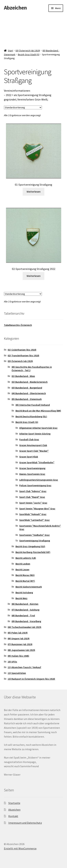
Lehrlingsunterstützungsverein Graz (39, 480)
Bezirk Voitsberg (24, 593)
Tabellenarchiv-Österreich (18, 325)
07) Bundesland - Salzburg (25, 610)
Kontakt (13, 816)
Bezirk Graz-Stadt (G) (29, 54)
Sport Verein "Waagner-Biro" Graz (37, 509)
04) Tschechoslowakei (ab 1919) (24, 627)
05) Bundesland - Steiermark (27, 399)
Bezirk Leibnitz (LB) (26, 558)
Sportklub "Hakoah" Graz (33, 514)
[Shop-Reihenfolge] (23, 107)
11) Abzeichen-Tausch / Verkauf (24, 667)
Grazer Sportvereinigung (32, 468)
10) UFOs (12, 662)
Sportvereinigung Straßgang (35, 541)
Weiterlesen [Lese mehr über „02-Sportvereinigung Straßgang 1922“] (34, 276)
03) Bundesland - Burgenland (27, 388)
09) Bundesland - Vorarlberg (26, 621)
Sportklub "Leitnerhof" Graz (34, 520)
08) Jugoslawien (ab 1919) (21, 650)
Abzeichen (15, 8)
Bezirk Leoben (23, 564)
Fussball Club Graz (29, 439)
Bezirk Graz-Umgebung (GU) (30, 546)
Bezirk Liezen (22, 570)
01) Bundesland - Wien (23, 376)
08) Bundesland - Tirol (23, 616)
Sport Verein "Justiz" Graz (33, 503)
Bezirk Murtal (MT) (25, 581)
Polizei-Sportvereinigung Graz (35, 485)
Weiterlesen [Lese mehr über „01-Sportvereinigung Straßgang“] (34, 192)
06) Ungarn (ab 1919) (19, 638)
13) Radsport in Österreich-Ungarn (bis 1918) (31, 679)
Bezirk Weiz (21, 598)
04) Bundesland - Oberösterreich (29, 393)
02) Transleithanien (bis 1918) (23, 356)
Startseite (14, 803)
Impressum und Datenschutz (25, 823)
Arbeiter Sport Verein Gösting (35, 434)
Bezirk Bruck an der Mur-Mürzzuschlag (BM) (38, 411)
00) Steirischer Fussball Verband (33, 405)
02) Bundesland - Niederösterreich (30, 382)
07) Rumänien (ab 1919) (20, 644)
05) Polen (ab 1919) (18, 633)
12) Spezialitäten (17, 673)
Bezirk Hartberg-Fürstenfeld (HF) (33, 552)
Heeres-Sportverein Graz (32, 474)
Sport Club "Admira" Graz (33, 491)
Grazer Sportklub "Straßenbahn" (37, 462)
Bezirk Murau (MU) (25, 575)
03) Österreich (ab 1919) (28, 51)
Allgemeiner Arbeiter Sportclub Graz (38, 428)
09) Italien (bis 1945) (18, 656)
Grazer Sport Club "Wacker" (34, 451)
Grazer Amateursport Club (33, 445)
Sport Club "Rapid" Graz (32, 497)
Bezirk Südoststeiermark (29, 587)
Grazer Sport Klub (29, 457)
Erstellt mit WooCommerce (20, 848)
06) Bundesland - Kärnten (25, 604)
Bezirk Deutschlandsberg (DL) (31, 416)
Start (10, 51)
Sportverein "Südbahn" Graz (34, 535)
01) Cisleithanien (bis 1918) (22, 350)
